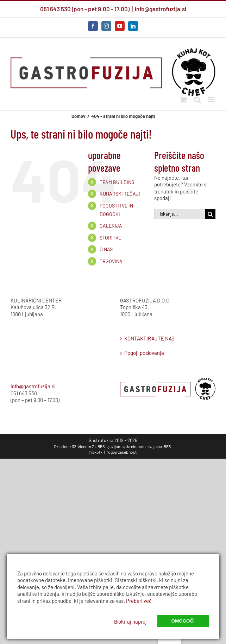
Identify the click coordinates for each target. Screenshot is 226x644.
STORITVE (110, 238)
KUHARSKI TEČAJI (120, 194)
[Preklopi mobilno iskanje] (197, 100)
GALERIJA (111, 226)
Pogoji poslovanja (144, 353)
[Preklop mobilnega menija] (212, 100)
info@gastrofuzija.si (161, 9)
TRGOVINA (111, 261)
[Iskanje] (210, 214)
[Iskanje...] (180, 214)
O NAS (106, 249)
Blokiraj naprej (130, 621)
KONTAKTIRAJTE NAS (149, 338)
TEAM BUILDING (117, 182)
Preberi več (139, 601)
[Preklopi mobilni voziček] (183, 100)
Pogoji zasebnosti (122, 452)
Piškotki (96, 452)
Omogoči (183, 621)
